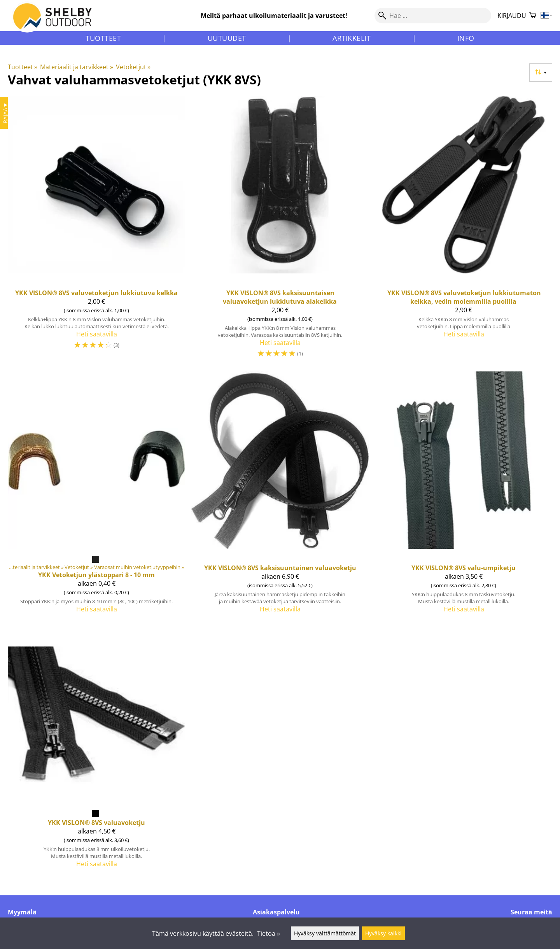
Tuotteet (103, 38)
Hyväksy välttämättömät (325, 933)
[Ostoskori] (533, 16)
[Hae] (433, 16)
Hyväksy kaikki (383, 933)
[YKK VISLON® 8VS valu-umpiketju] (464, 496)
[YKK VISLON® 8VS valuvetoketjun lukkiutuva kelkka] (96, 230)
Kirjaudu (512, 16)
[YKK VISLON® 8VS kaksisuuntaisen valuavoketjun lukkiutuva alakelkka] (280, 230)
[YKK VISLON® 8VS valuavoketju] (96, 750)
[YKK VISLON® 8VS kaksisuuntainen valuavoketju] (280, 496)
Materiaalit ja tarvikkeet (76, 67)
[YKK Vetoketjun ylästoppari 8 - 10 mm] (96, 496)
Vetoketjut (133, 67)
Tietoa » (269, 933)
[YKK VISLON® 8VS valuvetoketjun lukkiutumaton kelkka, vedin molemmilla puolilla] (464, 230)
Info (466, 38)
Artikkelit (352, 38)
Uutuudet (227, 38)
